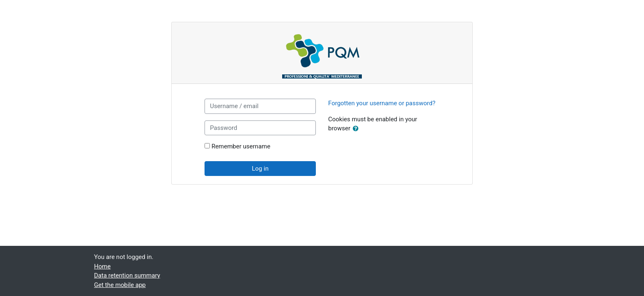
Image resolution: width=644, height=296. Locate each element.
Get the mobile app (120, 285)
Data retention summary (127, 275)
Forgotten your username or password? (382, 103)
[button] (357, 129)
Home (102, 266)
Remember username (241, 146)
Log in (260, 169)
